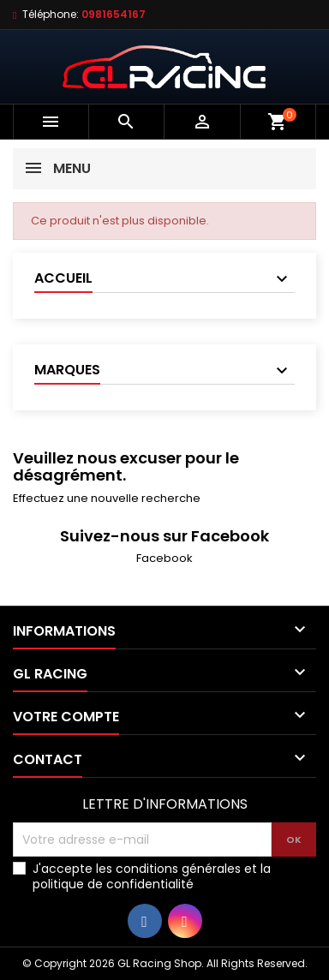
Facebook (164, 558)
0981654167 (114, 14)
